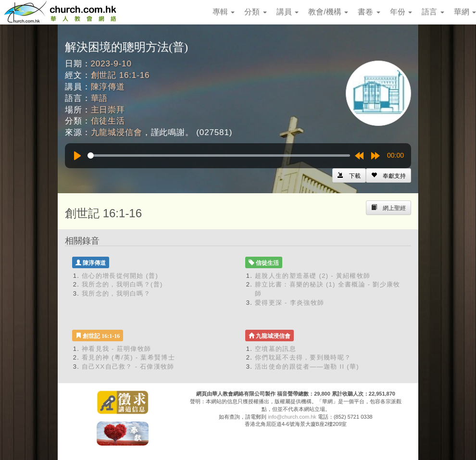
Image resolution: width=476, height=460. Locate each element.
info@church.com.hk (292, 417)
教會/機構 (328, 12)
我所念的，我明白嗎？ (116, 293)
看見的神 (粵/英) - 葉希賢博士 (128, 357)
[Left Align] (388, 175)
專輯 (224, 12)
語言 (433, 12)
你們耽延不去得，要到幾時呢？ (303, 357)
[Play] (77, 156)
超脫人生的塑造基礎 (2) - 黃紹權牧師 (313, 276)
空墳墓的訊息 (276, 349)
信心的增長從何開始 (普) (120, 276)
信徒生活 (108, 121)
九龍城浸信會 (117, 132)
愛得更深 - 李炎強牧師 (289, 303)
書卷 (369, 12)
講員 (288, 12)
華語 (100, 98)
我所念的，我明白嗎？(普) (122, 284)
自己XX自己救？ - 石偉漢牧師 (128, 367)
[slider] (219, 155)
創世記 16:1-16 (120, 75)
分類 (255, 12)
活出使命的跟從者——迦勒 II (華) (307, 367)
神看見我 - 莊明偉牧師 (116, 349)
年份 (401, 12)
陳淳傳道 (108, 87)
